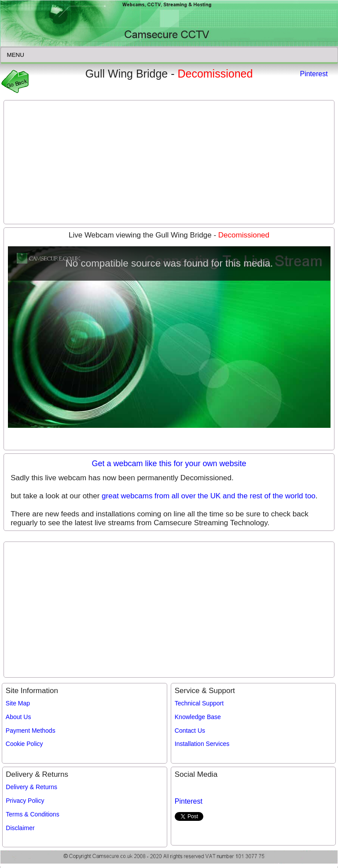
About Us (18, 717)
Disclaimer (20, 828)
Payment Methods (31, 731)
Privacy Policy (25, 801)
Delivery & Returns (31, 787)
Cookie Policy (24, 744)
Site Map (18, 703)
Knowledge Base (198, 717)
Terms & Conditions (32, 814)
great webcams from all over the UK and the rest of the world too (209, 496)
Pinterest (314, 74)
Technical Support (199, 703)
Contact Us (190, 731)
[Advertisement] (169, 162)
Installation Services (202, 744)
